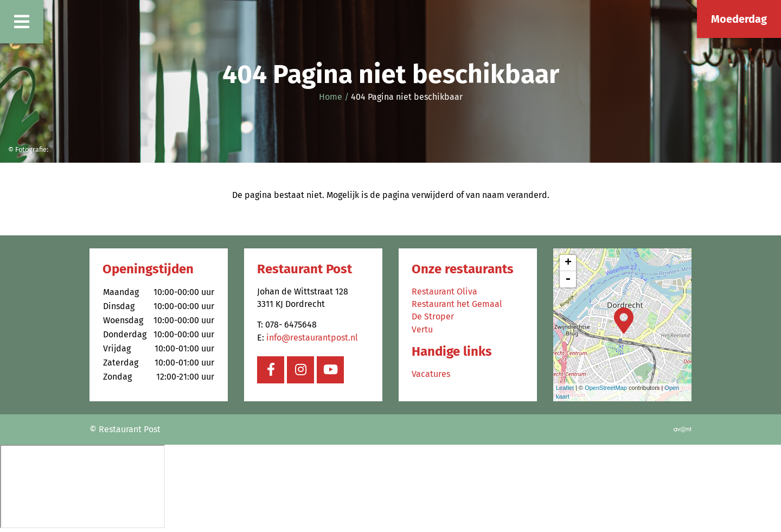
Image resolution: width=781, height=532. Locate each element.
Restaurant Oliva (444, 291)
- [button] (568, 279)
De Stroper (433, 316)
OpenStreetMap (606, 388)
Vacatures (431, 374)
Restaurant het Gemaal (457, 304)
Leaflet (565, 388)
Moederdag (739, 19)
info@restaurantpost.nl (312, 338)
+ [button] (568, 263)
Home (331, 97)
